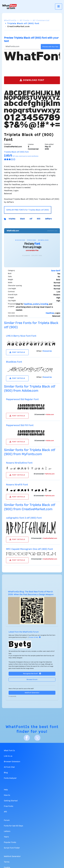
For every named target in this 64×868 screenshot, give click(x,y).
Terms (7, 862)
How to (7, 795)
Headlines (50, 313)
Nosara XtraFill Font (17, 485)
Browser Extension (12, 762)
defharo (48, 219)
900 (39, 219)
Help (6, 790)
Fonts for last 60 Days (13, 826)
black (22, 219)
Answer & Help (35, 637)
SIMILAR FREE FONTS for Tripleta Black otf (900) (28, 210)
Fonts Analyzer (10, 778)
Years (6, 837)
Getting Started (11, 801)
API (5, 812)
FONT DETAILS (17, 352)
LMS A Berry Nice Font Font (21, 336)
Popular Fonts (10, 842)
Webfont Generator (32, 693)
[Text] (22, 47)
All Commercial (41, 21)
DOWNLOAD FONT (32, 80)
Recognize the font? (32, 674)
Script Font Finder (12, 848)
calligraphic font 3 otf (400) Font (24, 518)
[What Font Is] (9, 7)
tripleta (12, 219)
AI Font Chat (9, 767)
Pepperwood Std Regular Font (22, 399)
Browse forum (32, 680)
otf (31, 219)
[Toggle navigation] (59, 6)
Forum (7, 820)
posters (36, 304)
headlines (28, 304)
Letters (7, 831)
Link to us (8, 756)
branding (44, 304)
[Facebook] (27, 738)
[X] (37, 738)
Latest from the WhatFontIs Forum (24, 632)
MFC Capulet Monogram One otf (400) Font (29, 549)
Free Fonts (9, 806)
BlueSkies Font (14, 362)
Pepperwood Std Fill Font (20, 425)
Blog (6, 773)
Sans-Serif (56, 271)
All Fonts (25, 21)
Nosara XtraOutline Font (19, 463)
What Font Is (9, 751)
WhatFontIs (10, 21)
